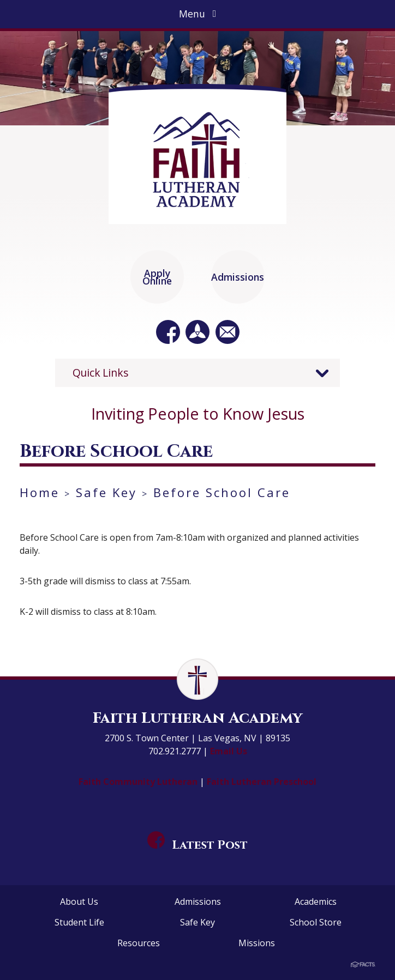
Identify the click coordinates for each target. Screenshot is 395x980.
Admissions (198, 902)
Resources (139, 943)
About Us (79, 902)
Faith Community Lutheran (139, 782)
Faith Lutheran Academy (197, 718)
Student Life (79, 922)
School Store (316, 922)
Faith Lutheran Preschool (262, 782)
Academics (316, 902)
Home (40, 492)
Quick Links (101, 373)
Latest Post (197, 845)
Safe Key (106, 492)
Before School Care (222, 492)
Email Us (229, 751)
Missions (257, 943)
